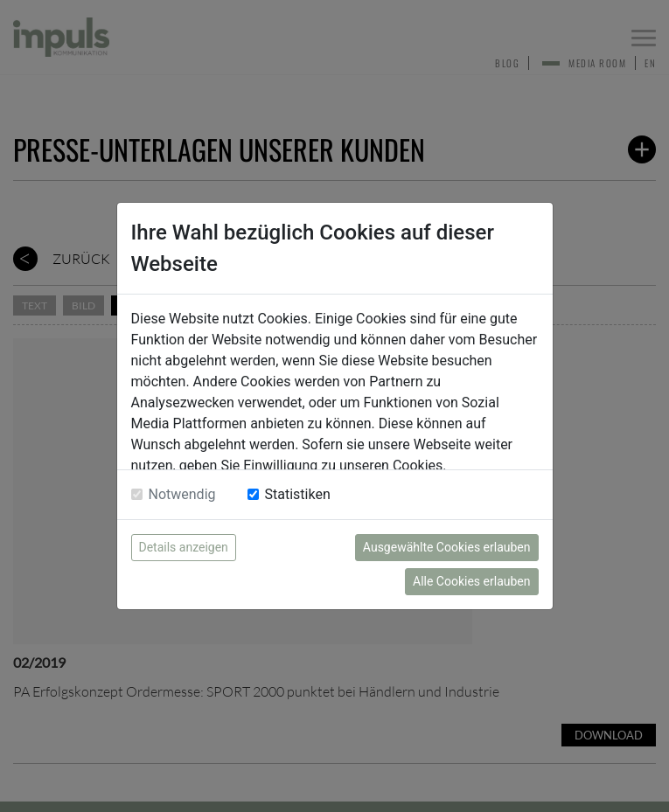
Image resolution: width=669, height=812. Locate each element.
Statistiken (298, 494)
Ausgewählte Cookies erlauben (447, 547)
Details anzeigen (184, 547)
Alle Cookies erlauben (471, 581)
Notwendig (182, 494)
